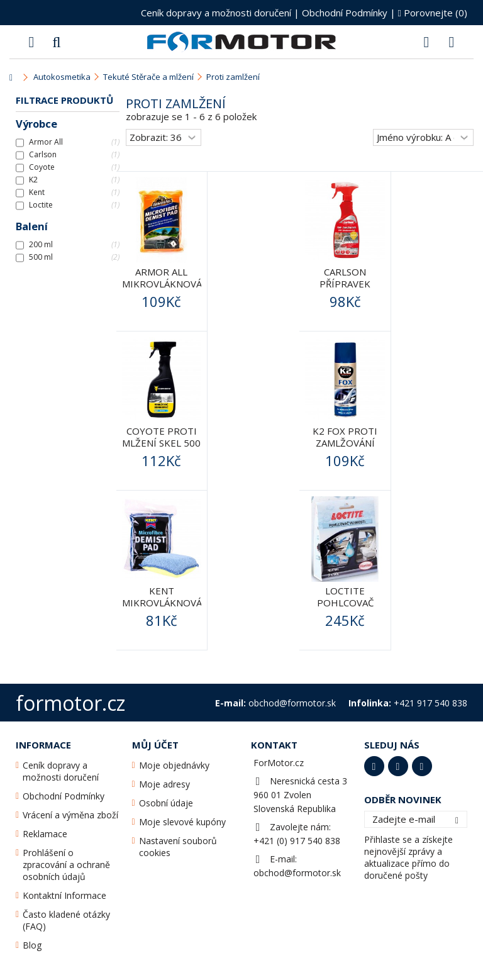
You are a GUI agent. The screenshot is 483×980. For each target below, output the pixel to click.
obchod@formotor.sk (297, 873)
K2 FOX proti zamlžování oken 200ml (345, 443)
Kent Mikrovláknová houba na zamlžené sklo (162, 609)
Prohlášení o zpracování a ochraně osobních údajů (66, 865)
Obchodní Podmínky (345, 13)
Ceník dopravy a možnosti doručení (216, 13)
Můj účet (155, 745)
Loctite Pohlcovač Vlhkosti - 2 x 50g (345, 609)
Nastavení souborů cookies (178, 847)
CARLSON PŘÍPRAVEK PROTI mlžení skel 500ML (345, 290)
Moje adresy (164, 784)
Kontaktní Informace (64, 895)
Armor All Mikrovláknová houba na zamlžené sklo (162, 290)
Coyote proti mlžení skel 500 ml (161, 443)
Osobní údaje (166, 803)
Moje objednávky (174, 765)
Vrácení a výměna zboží (70, 815)
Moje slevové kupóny (182, 822)
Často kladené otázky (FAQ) (66, 920)
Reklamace (45, 834)
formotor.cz (70, 703)
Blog (32, 945)
